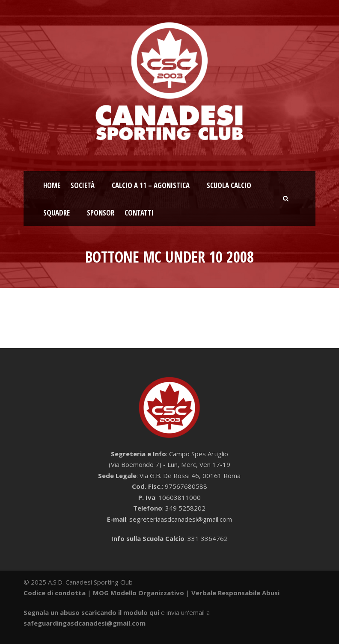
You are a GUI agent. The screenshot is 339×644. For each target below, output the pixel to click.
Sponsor (101, 213)
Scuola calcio (229, 185)
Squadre (56, 213)
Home (52, 185)
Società (83, 185)
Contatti (139, 213)
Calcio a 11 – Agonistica (151, 185)
